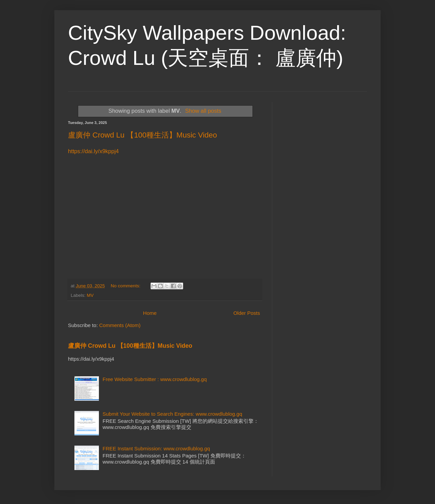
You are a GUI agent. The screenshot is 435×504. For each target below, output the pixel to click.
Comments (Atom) (120, 325)
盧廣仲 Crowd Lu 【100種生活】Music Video (143, 135)
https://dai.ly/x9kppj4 (93, 151)
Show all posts (203, 111)
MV (90, 295)
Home (150, 313)
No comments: (126, 286)
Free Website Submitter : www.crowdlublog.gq (155, 379)
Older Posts (247, 313)
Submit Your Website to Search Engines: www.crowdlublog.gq (172, 414)
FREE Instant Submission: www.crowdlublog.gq (156, 448)
